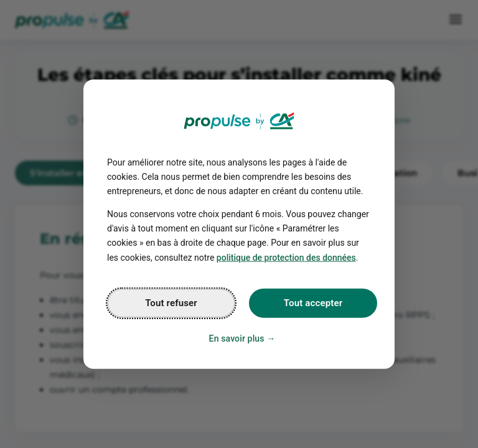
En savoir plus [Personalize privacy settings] (237, 338)
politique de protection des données (286, 257)
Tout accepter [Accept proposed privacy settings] (313, 302)
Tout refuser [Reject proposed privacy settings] (171, 302)
